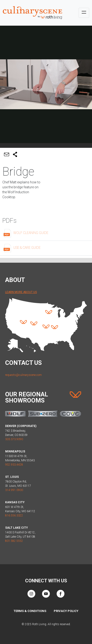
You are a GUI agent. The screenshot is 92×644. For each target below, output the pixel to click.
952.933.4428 (14, 465)
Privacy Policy (66, 611)
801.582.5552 (14, 541)
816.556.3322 (14, 515)
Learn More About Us (21, 292)
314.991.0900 (14, 490)
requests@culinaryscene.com (23, 375)
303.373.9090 (14, 439)
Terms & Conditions (30, 611)
